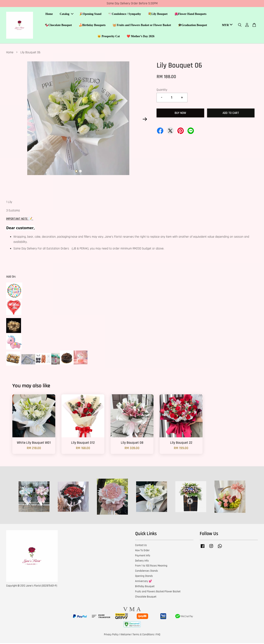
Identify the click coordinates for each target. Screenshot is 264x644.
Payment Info (143, 556)
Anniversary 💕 (144, 582)
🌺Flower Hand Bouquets (190, 15)
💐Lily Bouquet (158, 15)
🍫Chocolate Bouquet (58, 26)
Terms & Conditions (143, 635)
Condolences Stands (147, 572)
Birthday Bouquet (145, 587)
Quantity (162, 91)
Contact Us (141, 546)
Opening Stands (144, 577)
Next (145, 120)
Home (49, 15)
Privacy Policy (111, 635)
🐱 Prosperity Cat (109, 37)
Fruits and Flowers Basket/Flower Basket (158, 592)
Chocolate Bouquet (146, 597)
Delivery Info (142, 562)
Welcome (126, 635)
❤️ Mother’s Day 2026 (141, 37)
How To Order (142, 551)
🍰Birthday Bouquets (92, 26)
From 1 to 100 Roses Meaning (151, 567)
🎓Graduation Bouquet (193, 26)
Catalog (67, 15)
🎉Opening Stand (90, 15)
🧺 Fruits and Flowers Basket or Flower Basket (142, 26)
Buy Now (180, 114)
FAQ (158, 635)
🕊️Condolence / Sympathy (125, 15)
